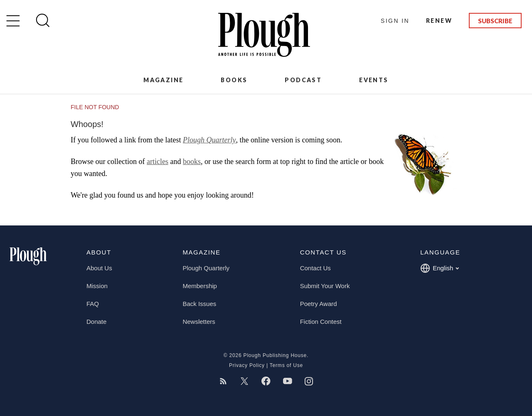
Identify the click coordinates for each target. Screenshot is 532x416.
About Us (99, 268)
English (440, 268)
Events (374, 80)
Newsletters (199, 322)
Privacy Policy (247, 365)
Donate (96, 322)
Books (234, 80)
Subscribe (495, 21)
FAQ (93, 304)
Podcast (303, 80)
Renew (439, 21)
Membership (200, 286)
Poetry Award (319, 304)
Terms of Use (286, 365)
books (192, 162)
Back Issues (199, 304)
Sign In (395, 21)
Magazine (163, 80)
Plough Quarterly (209, 140)
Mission (97, 286)
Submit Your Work (325, 286)
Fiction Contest (321, 322)
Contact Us (315, 268)
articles (158, 162)
